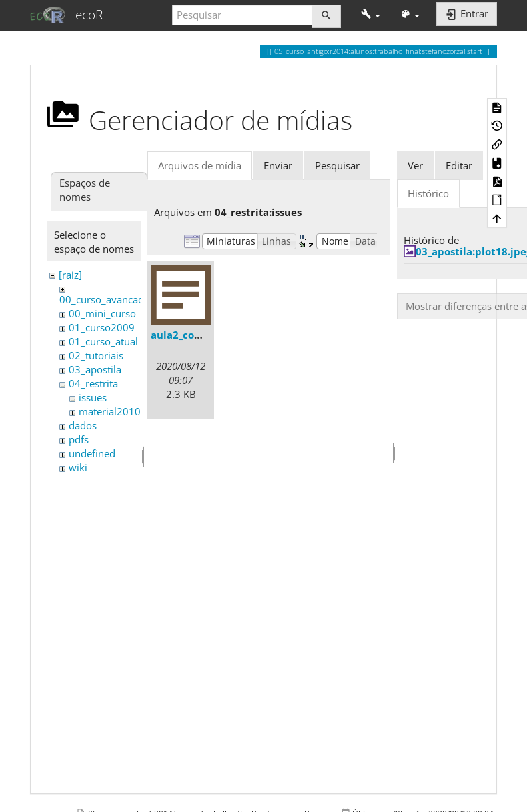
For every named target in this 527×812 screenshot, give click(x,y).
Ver (415, 165)
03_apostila (95, 369)
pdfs (79, 439)
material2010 (110, 411)
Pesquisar (337, 165)
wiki (78, 467)
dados (83, 425)
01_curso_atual (103, 341)
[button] (371, 15)
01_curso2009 (102, 327)
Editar (459, 165)
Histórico (428, 193)
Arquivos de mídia (200, 165)
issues (93, 397)
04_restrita (93, 383)
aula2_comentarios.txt (207, 335)
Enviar (278, 165)
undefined (92, 453)
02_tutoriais (96, 355)
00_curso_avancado (105, 299)
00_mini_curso (102, 313)
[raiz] (70, 275)
